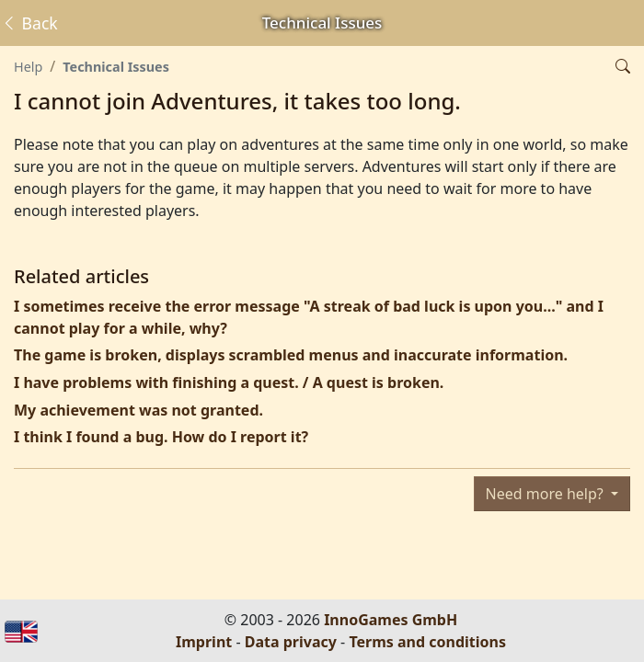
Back (29, 23)
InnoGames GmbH (391, 620)
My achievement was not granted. (138, 410)
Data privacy (291, 642)
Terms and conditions (427, 642)
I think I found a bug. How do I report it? (161, 437)
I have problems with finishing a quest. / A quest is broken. (229, 382)
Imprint (204, 642)
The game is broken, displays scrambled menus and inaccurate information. (291, 355)
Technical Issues (116, 67)
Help (28, 67)
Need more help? (546, 494)
